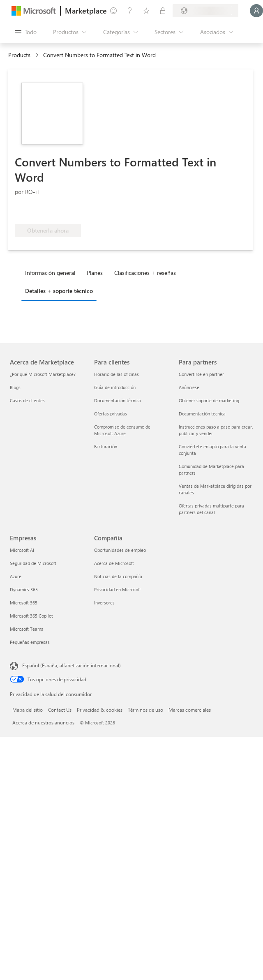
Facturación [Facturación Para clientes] (106, 446)
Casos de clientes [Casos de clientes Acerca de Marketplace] (27, 400)
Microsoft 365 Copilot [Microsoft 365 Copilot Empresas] (31, 616)
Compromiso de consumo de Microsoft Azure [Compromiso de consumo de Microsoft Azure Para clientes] (122, 430)
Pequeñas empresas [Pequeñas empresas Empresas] (30, 642)
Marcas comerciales (190, 710)
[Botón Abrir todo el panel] (26, 32)
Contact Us (60, 710)
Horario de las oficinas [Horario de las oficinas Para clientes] (117, 374)
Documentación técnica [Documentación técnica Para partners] (202, 414)
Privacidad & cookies (100, 710)
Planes (95, 273)
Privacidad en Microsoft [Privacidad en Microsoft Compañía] (118, 589)
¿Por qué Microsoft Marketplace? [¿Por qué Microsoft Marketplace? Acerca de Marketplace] (43, 374)
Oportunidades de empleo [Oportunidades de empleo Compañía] (120, 550)
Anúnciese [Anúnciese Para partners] (189, 387)
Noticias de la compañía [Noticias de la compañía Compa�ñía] (118, 576)
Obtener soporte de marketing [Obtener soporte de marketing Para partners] (209, 400)
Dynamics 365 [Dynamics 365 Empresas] (24, 589)
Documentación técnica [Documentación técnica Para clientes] (118, 400)
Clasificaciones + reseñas (145, 273)
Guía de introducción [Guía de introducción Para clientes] (115, 387)
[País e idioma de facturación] (205, 11)
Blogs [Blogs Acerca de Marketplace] (15, 387)
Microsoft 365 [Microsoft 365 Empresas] (24, 603)
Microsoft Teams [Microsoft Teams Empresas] (27, 629)
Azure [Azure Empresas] (16, 576)
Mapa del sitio (28, 710)
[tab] (52, 272)
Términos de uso (145, 710)
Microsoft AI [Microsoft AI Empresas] (22, 550)
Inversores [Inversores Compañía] (104, 603)
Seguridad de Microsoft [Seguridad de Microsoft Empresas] (33, 563)
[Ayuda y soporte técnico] (130, 11)
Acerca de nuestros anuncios (43, 722)
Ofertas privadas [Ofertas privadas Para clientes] (111, 414)
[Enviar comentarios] (113, 11)
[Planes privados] (163, 11)
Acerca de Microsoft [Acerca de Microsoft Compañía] (114, 563)
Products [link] (19, 55)
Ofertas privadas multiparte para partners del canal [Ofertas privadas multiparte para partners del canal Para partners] (211, 509)
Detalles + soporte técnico (59, 291)
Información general (50, 273)
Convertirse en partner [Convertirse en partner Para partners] (201, 374)
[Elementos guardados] (146, 11)
